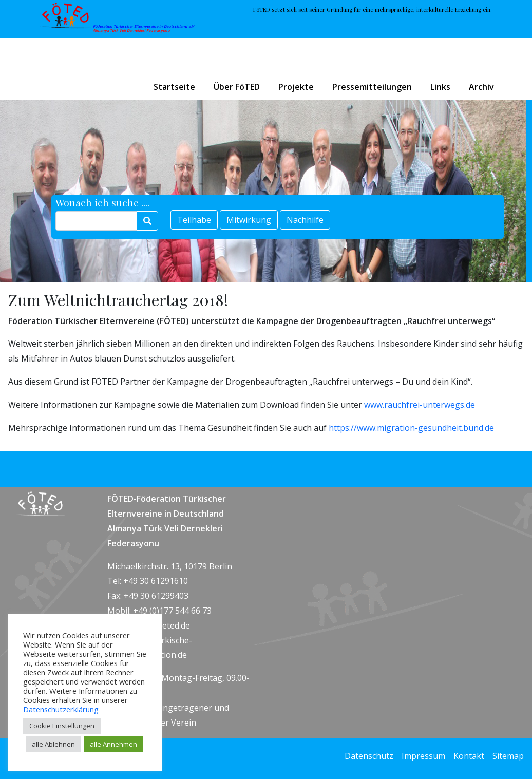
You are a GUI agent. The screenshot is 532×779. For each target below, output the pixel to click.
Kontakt (469, 756)
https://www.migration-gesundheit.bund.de (411, 428)
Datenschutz (369, 756)
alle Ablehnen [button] (53, 744)
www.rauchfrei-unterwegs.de (420, 405)
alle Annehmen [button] (113, 744)
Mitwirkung (249, 220)
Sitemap (508, 756)
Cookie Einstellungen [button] (62, 726)
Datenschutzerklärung (61, 709)
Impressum (423, 756)
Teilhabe (194, 220)
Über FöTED (237, 87)
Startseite (174, 87)
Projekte (296, 87)
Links (440, 87)
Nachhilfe (305, 220)
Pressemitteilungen (372, 87)
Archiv (481, 87)
